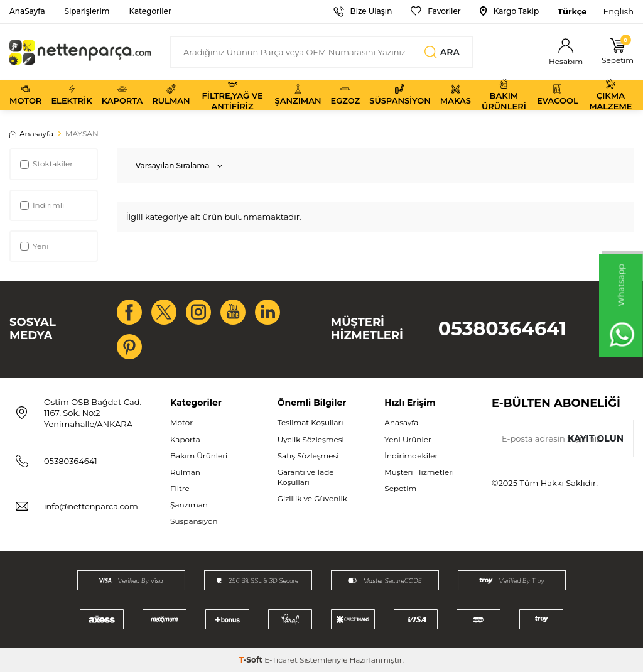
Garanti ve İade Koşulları (306, 477)
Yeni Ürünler (408, 439)
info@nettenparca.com (91, 506)
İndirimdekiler (411, 456)
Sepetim (400, 488)
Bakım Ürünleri (504, 95)
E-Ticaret (281, 660)
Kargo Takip (509, 11)
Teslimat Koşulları (311, 422)
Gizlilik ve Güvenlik (312, 498)
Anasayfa (31, 133)
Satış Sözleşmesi (308, 456)
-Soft (252, 660)
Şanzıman (298, 95)
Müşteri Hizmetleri (419, 472)
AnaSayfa (27, 11)
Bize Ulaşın (363, 11)
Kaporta (122, 95)
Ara (442, 52)
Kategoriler (150, 11)
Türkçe (572, 11)
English (618, 11)
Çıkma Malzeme (610, 95)
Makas (456, 95)
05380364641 (502, 329)
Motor (25, 95)
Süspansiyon (400, 95)
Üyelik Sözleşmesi (311, 439)
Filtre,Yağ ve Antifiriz (232, 95)
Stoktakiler (46, 164)
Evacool (558, 95)
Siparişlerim (87, 11)
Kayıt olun (596, 438)
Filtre (180, 488)
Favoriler (435, 11)
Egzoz (345, 95)
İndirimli (42, 205)
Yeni (35, 246)
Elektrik (71, 95)
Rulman (171, 95)
